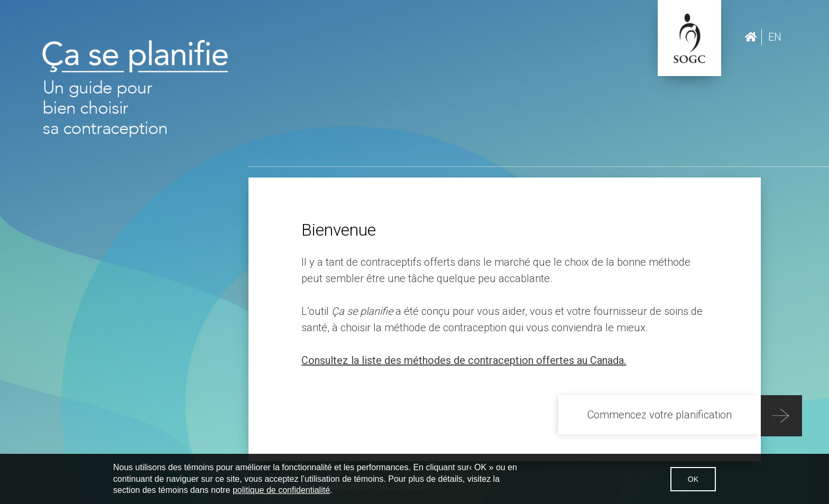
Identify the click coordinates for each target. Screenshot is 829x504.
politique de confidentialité (281, 490)
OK (693, 479)
